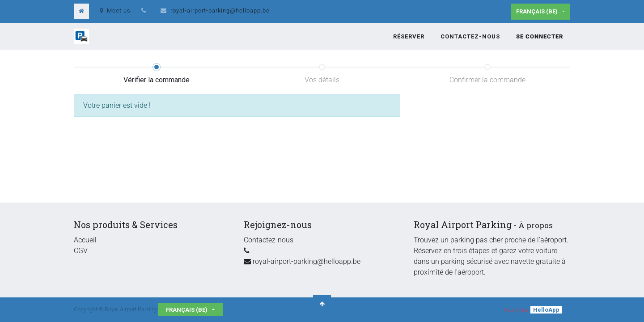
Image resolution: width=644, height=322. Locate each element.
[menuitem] (409, 37)
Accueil (85, 240)
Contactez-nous (269, 240)
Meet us (115, 11)
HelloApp (546, 310)
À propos (536, 225)
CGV (81, 251)
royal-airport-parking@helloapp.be (220, 11)
